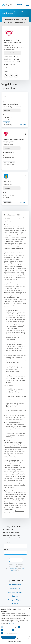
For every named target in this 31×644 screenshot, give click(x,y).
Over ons (15, 596)
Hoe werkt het (15, 588)
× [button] (29, 608)
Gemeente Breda (9, 45)
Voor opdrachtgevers (15, 600)
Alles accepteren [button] (9, 637)
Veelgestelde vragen (15, 592)
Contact (15, 604)
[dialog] (15, 625)
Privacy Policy (14, 569)
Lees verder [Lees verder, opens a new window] (11, 624)
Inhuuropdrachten (7, 12)
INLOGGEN (19, 5)
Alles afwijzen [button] (23, 637)
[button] (15, 641)
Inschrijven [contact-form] (16, 560)
